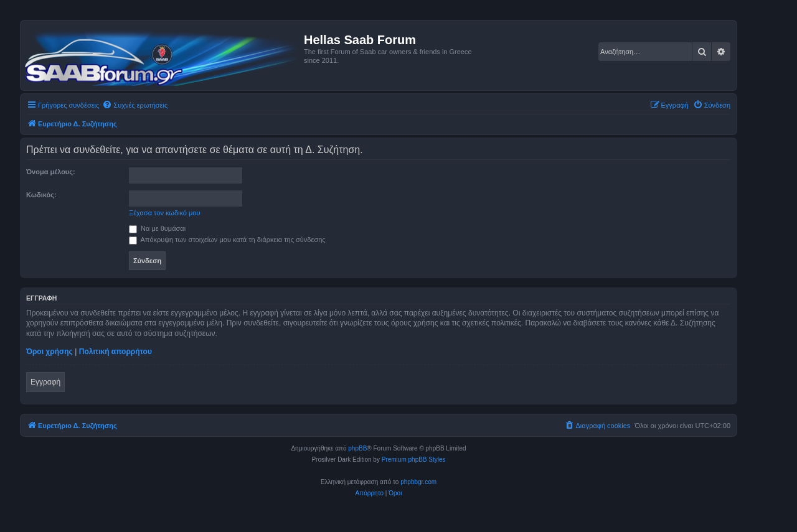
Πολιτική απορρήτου (116, 352)
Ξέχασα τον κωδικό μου (165, 213)
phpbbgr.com (418, 482)
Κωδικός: (41, 195)
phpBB (357, 448)
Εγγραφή (45, 382)
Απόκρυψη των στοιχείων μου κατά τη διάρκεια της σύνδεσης (227, 240)
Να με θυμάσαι (157, 228)
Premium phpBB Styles (414, 460)
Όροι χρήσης (50, 352)
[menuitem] (135, 105)
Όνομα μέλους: (51, 172)
